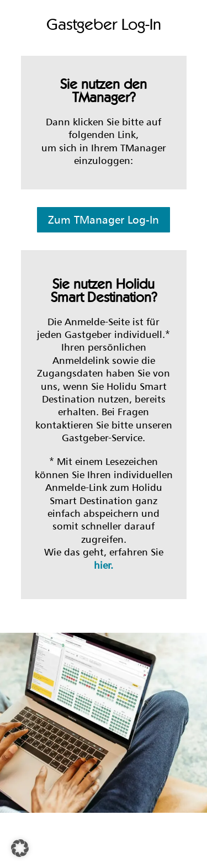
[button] (20, 848)
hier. (104, 565)
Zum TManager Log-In (104, 220)
